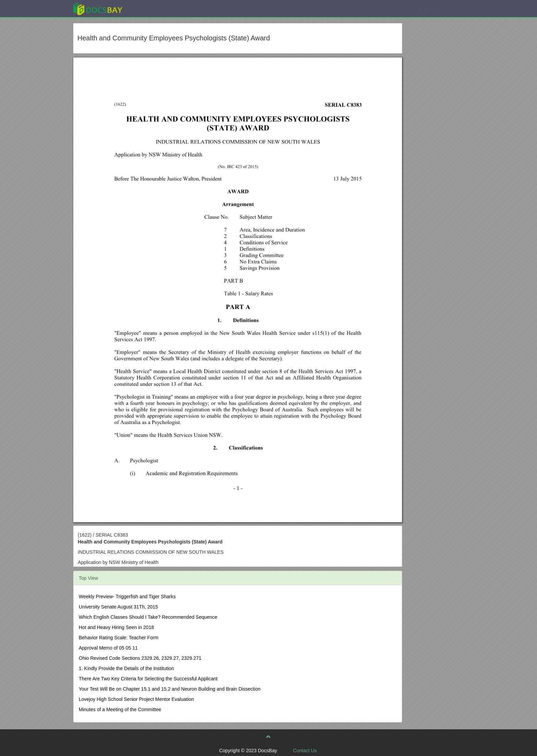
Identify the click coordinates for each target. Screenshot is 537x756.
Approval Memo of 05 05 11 (108, 648)
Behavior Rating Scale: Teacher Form (118, 638)
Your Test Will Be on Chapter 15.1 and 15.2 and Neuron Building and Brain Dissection (170, 689)
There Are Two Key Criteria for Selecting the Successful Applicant (148, 679)
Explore (149, 8)
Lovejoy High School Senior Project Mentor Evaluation (136, 699)
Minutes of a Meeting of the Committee (120, 709)
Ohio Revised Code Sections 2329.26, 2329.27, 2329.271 (140, 658)
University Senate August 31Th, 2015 (118, 607)
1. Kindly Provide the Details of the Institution (126, 668)
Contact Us (305, 751)
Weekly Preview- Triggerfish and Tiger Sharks (127, 597)
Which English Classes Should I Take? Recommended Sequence (148, 617)
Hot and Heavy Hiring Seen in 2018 (116, 627)
